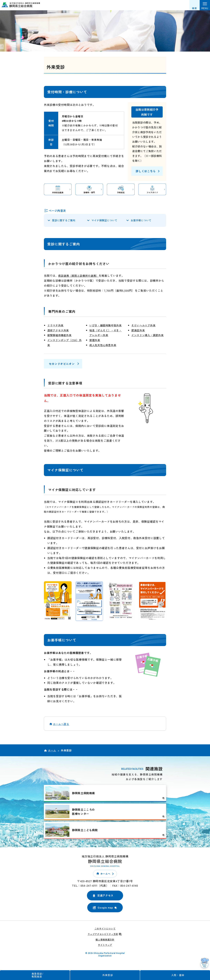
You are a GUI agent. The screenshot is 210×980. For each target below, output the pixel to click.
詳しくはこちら (146, 171)
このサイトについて (105, 929)
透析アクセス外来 (59, 331)
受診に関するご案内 (64, 221)
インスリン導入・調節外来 (149, 336)
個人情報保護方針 (105, 940)
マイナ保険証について (104, 221)
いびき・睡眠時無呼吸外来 (107, 326)
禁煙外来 (95, 341)
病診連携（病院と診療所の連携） (80, 276)
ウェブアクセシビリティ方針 (105, 935)
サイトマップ (105, 946)
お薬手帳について (141, 221)
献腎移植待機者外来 (60, 336)
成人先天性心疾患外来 (104, 346)
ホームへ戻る (61, 725)
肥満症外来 (138, 331)
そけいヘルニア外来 (144, 326)
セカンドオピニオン (62, 364)
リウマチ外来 (56, 326)
